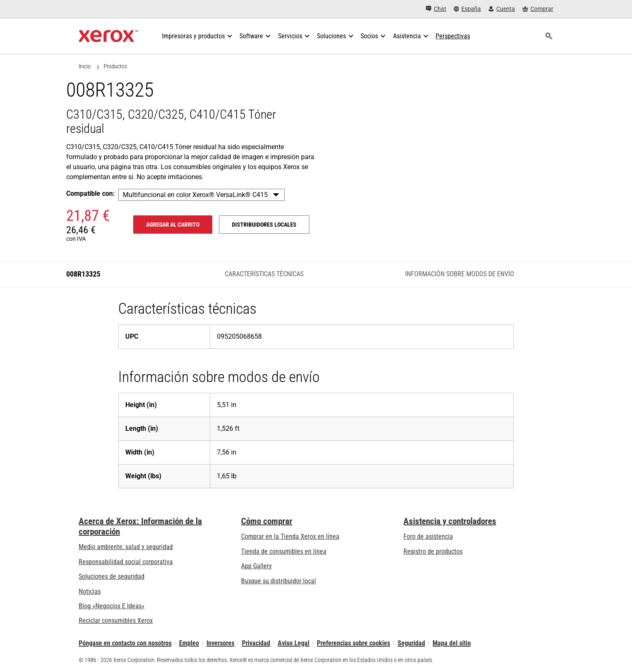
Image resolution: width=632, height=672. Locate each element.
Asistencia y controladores (450, 521)
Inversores (220, 643)
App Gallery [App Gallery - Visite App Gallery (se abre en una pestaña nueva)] (256, 566)
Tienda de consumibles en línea (284, 551)
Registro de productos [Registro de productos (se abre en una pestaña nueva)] (433, 551)
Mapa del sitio (452, 643)
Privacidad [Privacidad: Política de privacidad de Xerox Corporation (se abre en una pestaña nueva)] (256, 643)
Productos (115, 66)
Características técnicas (264, 274)
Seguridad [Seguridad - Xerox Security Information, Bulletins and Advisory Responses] (411, 643)
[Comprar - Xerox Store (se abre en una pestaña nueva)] (538, 9)
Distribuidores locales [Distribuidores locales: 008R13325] (264, 225)
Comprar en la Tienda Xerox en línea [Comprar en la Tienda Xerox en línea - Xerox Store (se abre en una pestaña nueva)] (290, 536)
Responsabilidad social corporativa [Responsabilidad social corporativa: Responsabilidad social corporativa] (126, 562)
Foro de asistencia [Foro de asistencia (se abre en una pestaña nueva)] (428, 536)
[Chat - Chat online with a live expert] (436, 9)
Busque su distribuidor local (279, 581)
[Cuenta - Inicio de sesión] (502, 9)
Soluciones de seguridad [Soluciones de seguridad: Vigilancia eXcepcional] (112, 576)
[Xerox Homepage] (108, 36)
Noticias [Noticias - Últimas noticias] (90, 591)
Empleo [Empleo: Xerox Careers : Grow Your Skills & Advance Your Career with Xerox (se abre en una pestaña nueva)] (189, 643)
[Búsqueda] (549, 36)
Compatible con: (91, 194)
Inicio (85, 66)
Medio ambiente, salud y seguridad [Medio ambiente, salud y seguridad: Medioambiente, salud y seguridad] (126, 547)
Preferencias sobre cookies (353, 643)
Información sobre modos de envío (460, 274)
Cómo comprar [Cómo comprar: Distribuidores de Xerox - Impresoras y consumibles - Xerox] (267, 521)
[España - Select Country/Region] (468, 9)
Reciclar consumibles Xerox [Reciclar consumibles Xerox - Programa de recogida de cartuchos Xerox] (116, 621)
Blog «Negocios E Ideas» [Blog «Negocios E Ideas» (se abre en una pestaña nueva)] (112, 606)
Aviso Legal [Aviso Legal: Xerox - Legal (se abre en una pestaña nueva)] (294, 643)
